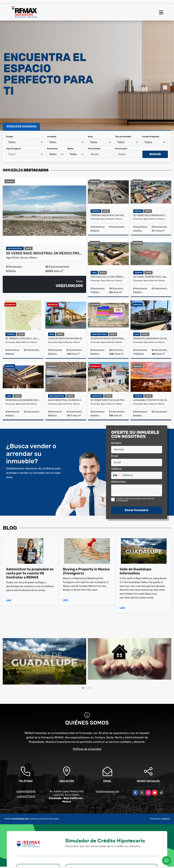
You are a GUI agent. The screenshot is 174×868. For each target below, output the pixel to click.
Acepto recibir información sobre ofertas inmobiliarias (135, 500)
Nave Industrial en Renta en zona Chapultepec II (66, 400)
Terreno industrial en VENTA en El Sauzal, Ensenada (108, 215)
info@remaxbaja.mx (107, 791)
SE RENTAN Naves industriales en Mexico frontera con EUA (108, 338)
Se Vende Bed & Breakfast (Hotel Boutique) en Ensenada (151, 215)
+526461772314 (26, 797)
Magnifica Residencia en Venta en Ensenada (151, 338)
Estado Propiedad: (151, 137)
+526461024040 (26, 791)
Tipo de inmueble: (123, 137)
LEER (9, 600)
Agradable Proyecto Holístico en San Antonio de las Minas (151, 400)
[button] (83, 688)
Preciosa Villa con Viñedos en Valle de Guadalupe (108, 277)
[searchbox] (26, 154)
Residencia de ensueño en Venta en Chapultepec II (23, 400)
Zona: (90, 137)
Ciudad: (10, 137)
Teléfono (117, 469)
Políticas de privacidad (87, 749)
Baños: (71, 149)
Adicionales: (119, 482)
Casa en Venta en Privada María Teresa (66, 338)
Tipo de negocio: (14, 149)
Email (115, 456)
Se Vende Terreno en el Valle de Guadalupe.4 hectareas (151, 277)
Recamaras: (53, 149)
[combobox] (26, 142)
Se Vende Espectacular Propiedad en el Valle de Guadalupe (108, 400)
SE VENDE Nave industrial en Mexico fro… (44, 253)
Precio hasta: (121, 149)
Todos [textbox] (12, 142)
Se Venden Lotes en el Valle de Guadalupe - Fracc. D (23, 338)
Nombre (117, 443)
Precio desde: (94, 149)
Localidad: (52, 137)
